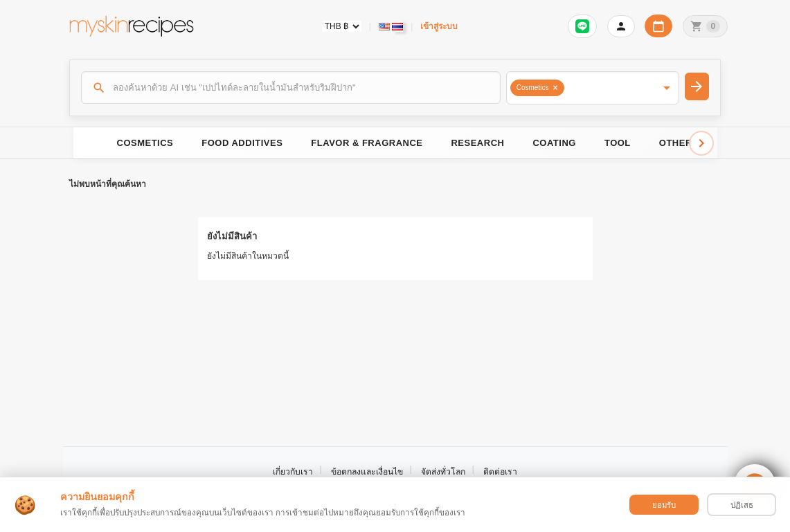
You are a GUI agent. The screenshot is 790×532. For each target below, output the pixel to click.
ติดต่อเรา (500, 472)
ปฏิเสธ (742, 505)
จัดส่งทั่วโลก (443, 472)
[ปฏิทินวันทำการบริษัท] (658, 26)
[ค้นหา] (291, 87)
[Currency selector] (342, 26)
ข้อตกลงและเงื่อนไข (367, 472)
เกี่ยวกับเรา (293, 472)
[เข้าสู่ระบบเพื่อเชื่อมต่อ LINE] (582, 26)
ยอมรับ (664, 505)
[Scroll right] (701, 143)
